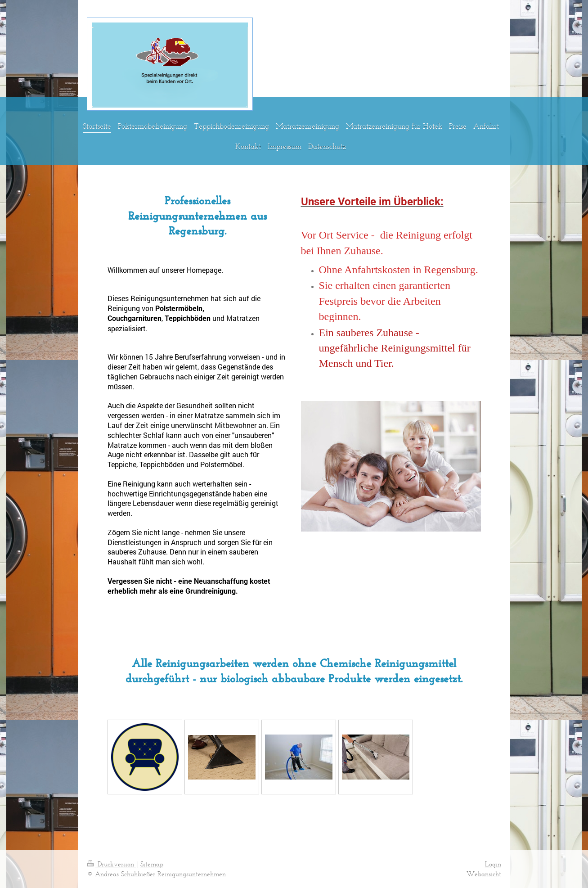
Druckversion (112, 864)
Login (493, 864)
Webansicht (484, 874)
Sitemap (152, 864)
